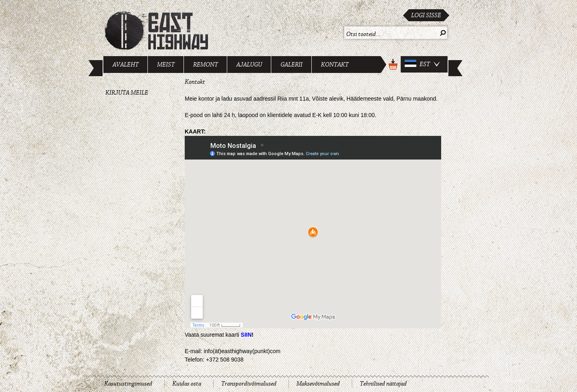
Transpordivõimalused (249, 384)
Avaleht (126, 65)
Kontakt (335, 65)
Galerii (292, 65)
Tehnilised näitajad (383, 384)
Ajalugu (249, 65)
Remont (206, 65)
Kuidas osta (187, 384)
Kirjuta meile (127, 93)
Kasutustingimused (128, 384)
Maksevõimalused (318, 384)
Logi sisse (426, 15)
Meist (166, 65)
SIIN (246, 335)
